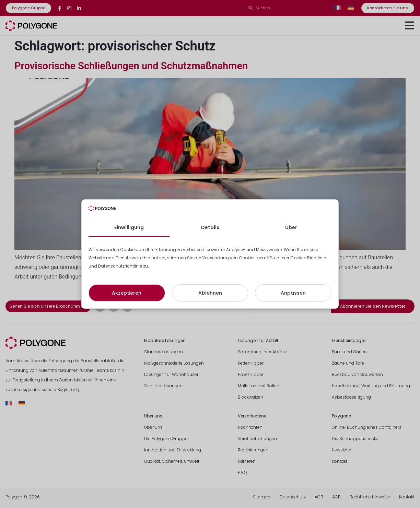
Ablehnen (210, 293)
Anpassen (293, 293)
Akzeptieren (127, 293)
